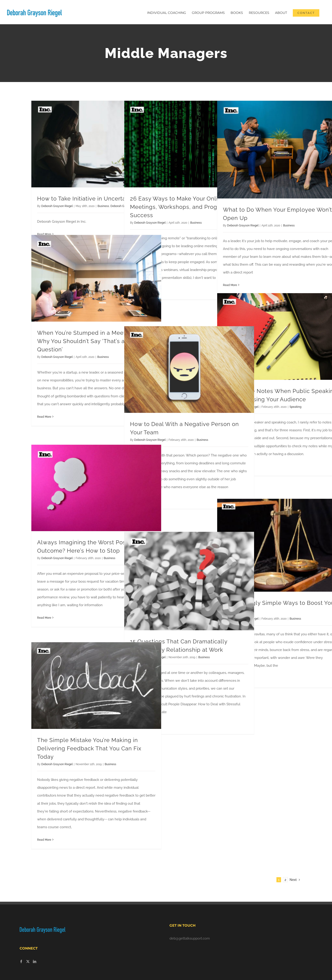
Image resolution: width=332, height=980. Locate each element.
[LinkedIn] (35, 962)
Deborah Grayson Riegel (57, 206)
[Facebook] (21, 962)
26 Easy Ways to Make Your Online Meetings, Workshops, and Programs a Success (183, 207)
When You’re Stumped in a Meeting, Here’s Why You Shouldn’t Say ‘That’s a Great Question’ (96, 341)
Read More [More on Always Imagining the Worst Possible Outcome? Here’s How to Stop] (44, 618)
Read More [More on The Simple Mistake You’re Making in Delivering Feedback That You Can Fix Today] (44, 840)
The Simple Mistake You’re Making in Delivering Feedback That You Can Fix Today (89, 748)
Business (103, 206)
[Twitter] (28, 962)
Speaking (295, 407)
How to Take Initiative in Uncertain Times (93, 199)
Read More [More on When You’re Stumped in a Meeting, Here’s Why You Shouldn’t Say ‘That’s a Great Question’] (44, 417)
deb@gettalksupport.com (190, 938)
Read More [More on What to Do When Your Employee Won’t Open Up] (230, 285)
